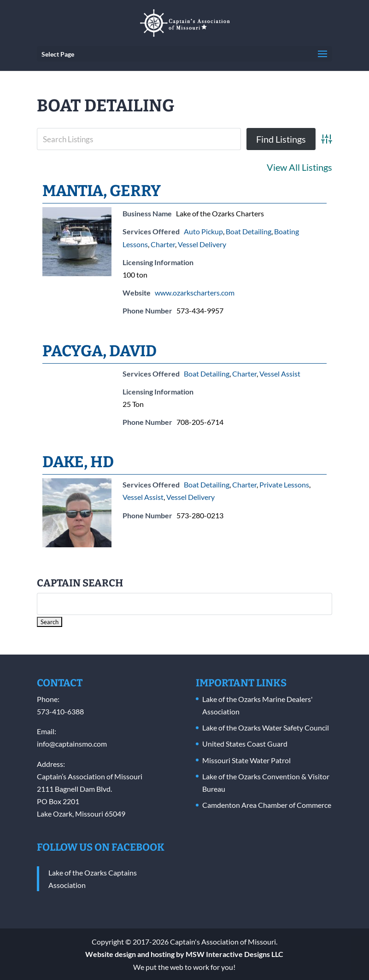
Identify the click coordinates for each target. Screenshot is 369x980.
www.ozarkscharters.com (195, 293)
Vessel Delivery (202, 244)
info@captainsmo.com (72, 744)
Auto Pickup (203, 231)
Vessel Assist (280, 374)
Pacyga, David (100, 351)
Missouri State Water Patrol (246, 760)
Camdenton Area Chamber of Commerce (267, 805)
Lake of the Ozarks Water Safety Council (266, 728)
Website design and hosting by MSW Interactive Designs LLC (184, 954)
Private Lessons (284, 484)
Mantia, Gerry (102, 191)
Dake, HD (78, 462)
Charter (163, 244)
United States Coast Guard (245, 744)
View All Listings (299, 167)
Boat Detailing (249, 231)
